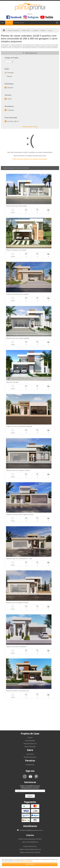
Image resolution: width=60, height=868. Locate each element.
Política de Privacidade (26, 861)
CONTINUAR (30, 864)
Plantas (8, 76)
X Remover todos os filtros (30, 127)
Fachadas (9, 73)
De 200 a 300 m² (12, 121)
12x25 (8, 99)
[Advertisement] (30, 715)
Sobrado (9, 88)
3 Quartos (9, 110)
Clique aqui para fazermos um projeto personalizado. (30, 159)
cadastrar (30, 796)
